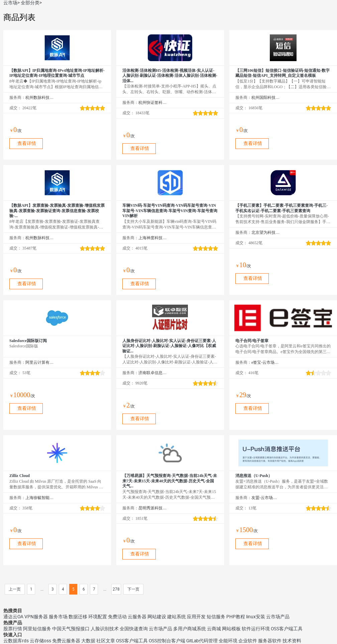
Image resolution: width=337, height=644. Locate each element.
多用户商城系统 (190, 629)
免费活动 (117, 617)
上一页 (15, 589)
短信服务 (216, 617)
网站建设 (157, 617)
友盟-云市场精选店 (266, 498)
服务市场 (58, 617)
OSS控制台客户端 (167, 641)
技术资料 (292, 641)
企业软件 (248, 641)
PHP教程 (236, 617)
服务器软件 (270, 641)
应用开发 (196, 617)
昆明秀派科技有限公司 (153, 508)
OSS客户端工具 (287, 629)
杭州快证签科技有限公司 (153, 103)
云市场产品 (278, 617)
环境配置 (98, 617)
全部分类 (30, 3)
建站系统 (177, 617)
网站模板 (231, 629)
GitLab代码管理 (202, 641)
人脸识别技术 (105, 629)
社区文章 (106, 641)
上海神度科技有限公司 (153, 238)
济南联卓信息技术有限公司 (153, 373)
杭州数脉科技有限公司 (40, 98)
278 (116, 589)
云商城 (214, 629)
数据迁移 (78, 617)
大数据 (88, 641)
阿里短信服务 (37, 629)
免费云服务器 (66, 641)
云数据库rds (16, 641)
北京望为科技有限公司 (266, 232)
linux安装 (256, 617)
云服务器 (137, 617)
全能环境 (228, 641)
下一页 (133, 589)
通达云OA (13, 617)
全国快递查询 (134, 629)
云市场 (10, 3)
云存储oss (40, 641)
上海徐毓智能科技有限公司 (40, 498)
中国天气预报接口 (71, 629)
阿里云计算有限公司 (40, 362)
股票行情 (13, 629)
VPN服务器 (36, 617)
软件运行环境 (256, 629)
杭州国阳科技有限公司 (266, 98)
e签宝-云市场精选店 (266, 362)
